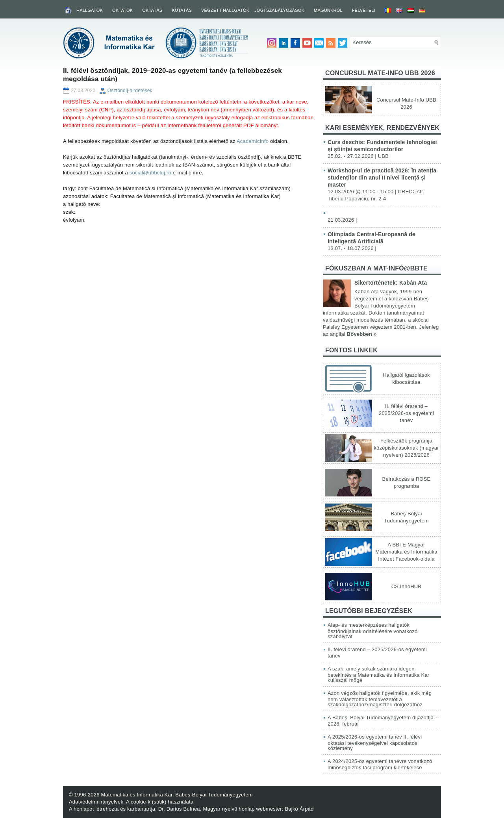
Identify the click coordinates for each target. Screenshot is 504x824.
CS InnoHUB (406, 586)
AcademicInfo (253, 141)
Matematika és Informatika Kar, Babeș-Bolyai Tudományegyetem (177, 795)
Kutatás (182, 10)
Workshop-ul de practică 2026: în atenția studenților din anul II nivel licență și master (382, 178)
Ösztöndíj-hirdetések (130, 91)
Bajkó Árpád (299, 809)
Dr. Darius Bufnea (179, 809)
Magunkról (328, 10)
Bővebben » (362, 334)
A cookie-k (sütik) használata (160, 802)
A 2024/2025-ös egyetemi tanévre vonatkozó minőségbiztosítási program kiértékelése (380, 764)
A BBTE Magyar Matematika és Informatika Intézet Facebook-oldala (406, 552)
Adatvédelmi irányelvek (96, 802)
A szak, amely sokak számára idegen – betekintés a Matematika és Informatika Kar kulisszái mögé (378, 674)
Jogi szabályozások (279, 10)
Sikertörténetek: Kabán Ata (391, 283)
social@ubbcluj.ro (150, 173)
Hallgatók (90, 10)
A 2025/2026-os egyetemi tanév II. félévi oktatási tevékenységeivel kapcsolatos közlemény (375, 743)
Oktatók (122, 10)
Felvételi (364, 10)
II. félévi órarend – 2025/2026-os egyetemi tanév (406, 413)
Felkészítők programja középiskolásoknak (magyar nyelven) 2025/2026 (406, 448)
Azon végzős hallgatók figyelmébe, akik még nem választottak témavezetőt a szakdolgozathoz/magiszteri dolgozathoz (380, 699)
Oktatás (152, 10)
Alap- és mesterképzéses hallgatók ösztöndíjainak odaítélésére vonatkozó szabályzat (373, 631)
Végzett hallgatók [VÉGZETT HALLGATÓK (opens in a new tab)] (225, 10)
